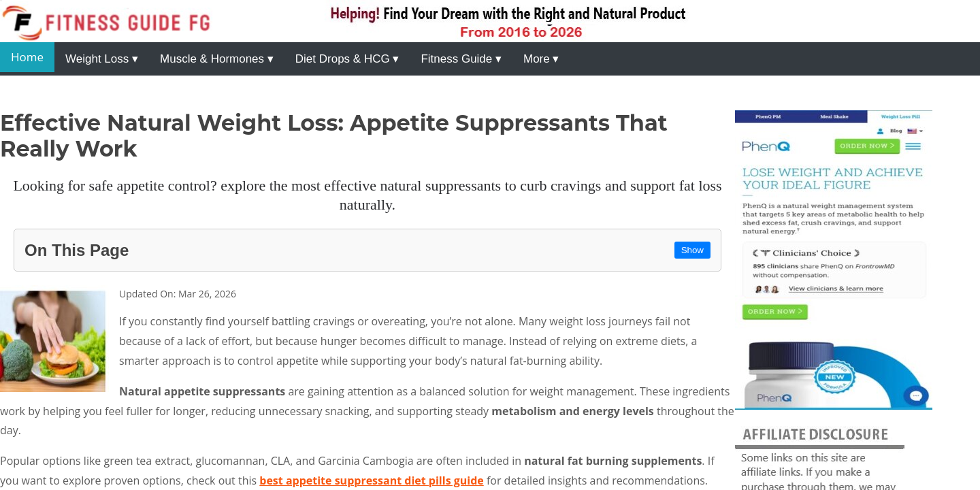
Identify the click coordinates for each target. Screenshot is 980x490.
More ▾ (541, 59)
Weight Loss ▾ (102, 59)
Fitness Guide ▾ (461, 59)
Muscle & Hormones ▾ (217, 59)
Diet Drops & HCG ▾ (347, 59)
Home (27, 57)
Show (692, 250)
